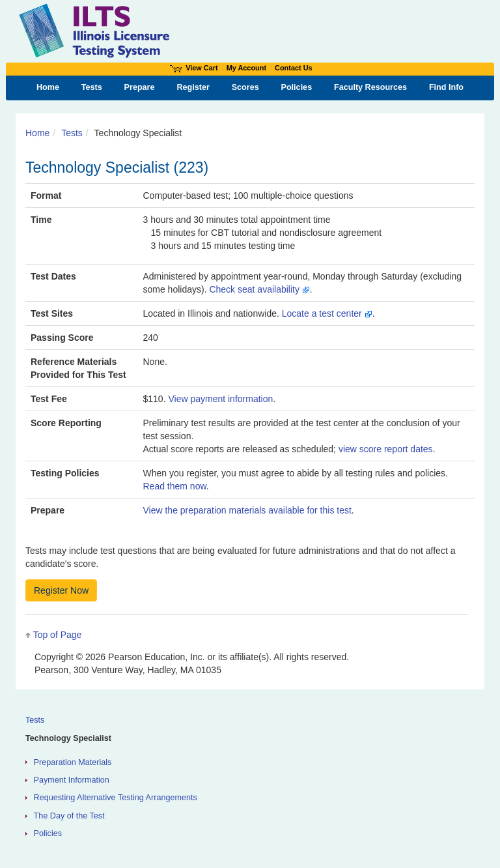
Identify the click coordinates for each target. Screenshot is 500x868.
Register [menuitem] (193, 87)
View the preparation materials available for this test (247, 510)
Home (37, 133)
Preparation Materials (73, 762)
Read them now (175, 486)
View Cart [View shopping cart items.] (194, 68)
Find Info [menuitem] (446, 87)
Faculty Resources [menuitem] (370, 87)
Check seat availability (259, 289)
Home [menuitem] (48, 87)
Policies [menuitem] (297, 87)
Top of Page (58, 635)
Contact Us (294, 68)
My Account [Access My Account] (246, 68)
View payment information (220, 399)
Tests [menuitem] (92, 87)
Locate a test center (327, 313)
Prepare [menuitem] (140, 87)
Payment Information (72, 780)
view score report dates (386, 449)
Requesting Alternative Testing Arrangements (116, 798)
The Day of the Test (69, 816)
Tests (72, 133)
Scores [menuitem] (245, 87)
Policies (48, 833)
